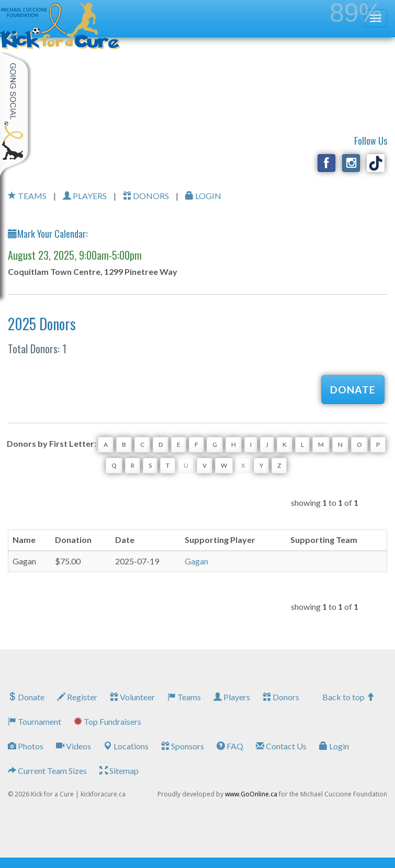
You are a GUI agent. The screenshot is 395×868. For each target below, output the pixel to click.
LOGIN (203, 196)
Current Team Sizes (47, 771)
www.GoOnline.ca (251, 794)
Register (77, 697)
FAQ (230, 746)
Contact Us (281, 746)
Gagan (196, 561)
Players (232, 697)
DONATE (353, 390)
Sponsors (183, 746)
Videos (74, 746)
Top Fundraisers (108, 721)
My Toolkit (16, 114)
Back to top (348, 697)
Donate (26, 697)
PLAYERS (85, 196)
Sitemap (119, 771)
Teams (184, 697)
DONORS (146, 196)
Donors (281, 697)
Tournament (35, 721)
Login (334, 746)
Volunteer (132, 697)
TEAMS (27, 196)
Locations (126, 746)
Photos (26, 746)
